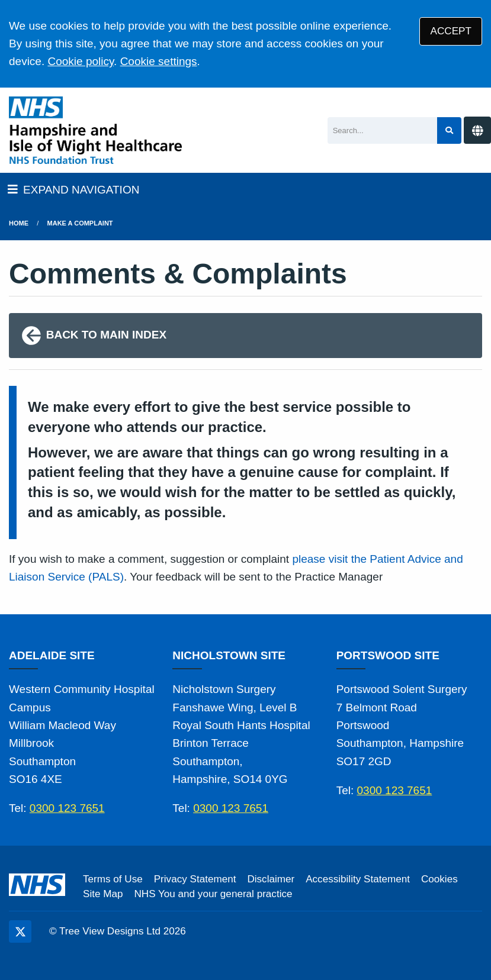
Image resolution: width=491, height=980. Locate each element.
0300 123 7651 (67, 808)
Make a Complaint (80, 223)
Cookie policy (81, 61)
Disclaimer (271, 879)
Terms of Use (113, 879)
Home (19, 223)
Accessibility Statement (358, 879)
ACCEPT (451, 31)
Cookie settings (159, 61)
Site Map (103, 894)
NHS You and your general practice (213, 894)
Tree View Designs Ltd (110, 931)
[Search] (383, 130)
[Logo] (95, 130)
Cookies (439, 879)
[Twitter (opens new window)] (20, 931)
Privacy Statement (195, 879)
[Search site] (449, 130)
